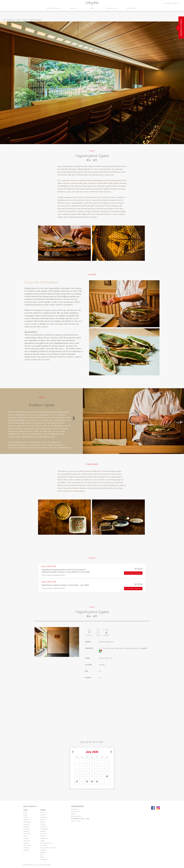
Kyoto (19, 20)
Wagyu (43, 820)
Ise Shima (27, 834)
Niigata (26, 850)
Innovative (44, 829)
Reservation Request (133, 573)
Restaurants (11, 20)
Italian (43, 822)
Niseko (26, 838)
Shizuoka (27, 841)
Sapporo (26, 820)
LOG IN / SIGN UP (172, 3)
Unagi (43, 841)
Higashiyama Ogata (35, 20)
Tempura (44, 817)
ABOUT (73, 8)
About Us (75, 809)
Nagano (26, 843)
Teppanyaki (45, 838)
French (43, 824)
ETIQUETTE (131, 8)
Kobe (25, 836)
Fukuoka (27, 829)
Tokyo (26, 812)
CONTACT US (111, 8)
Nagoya (26, 831)
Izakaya (43, 850)
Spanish (43, 831)
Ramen (43, 852)
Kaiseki (25, 20)
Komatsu (27, 824)
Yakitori (43, 836)
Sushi (42, 812)
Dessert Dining (46, 843)
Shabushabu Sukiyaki (49, 848)
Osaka (26, 817)
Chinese (43, 827)
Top (4, 20)
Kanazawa (27, 822)
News (74, 814)
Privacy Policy (77, 816)
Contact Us (76, 812)
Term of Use (76, 821)
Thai (42, 855)
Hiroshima (27, 845)
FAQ (92, 8)
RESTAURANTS (53, 8)
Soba (42, 857)
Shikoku (27, 848)
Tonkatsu (44, 859)
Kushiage (44, 845)
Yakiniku (44, 834)
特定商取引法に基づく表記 (81, 819)
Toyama (26, 827)
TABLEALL (92, 4)
